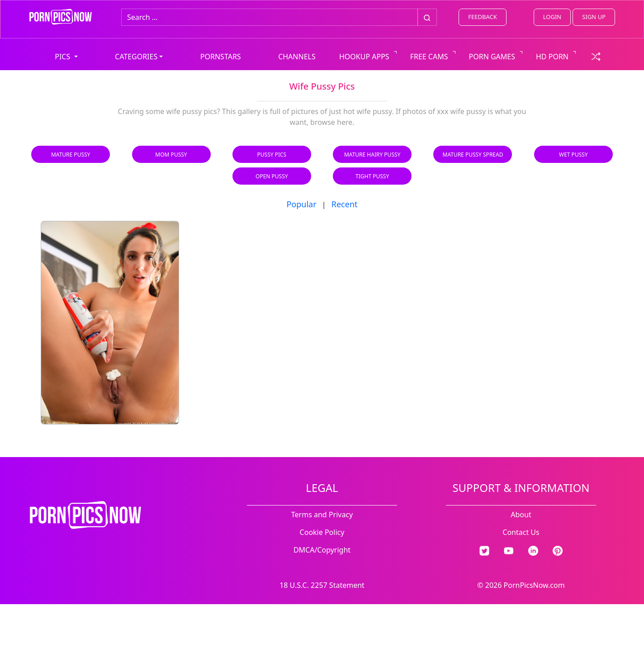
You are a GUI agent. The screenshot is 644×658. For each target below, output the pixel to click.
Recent (345, 204)
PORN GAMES (492, 57)
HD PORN (552, 57)
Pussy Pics (272, 155)
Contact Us (521, 532)
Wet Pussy (573, 155)
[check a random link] (596, 56)
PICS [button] (63, 57)
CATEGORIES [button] (136, 57)
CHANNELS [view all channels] (297, 57)
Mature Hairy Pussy (372, 155)
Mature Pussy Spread (473, 155)
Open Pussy (272, 176)
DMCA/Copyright (322, 550)
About (521, 515)
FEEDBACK (482, 17)
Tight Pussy (372, 176)
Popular (301, 204)
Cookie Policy (322, 532)
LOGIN (552, 17)
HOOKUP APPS (364, 57)
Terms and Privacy (322, 515)
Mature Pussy (71, 155)
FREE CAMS (429, 57)
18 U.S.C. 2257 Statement (322, 585)
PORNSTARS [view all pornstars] (221, 57)
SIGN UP (594, 17)
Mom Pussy (171, 155)
